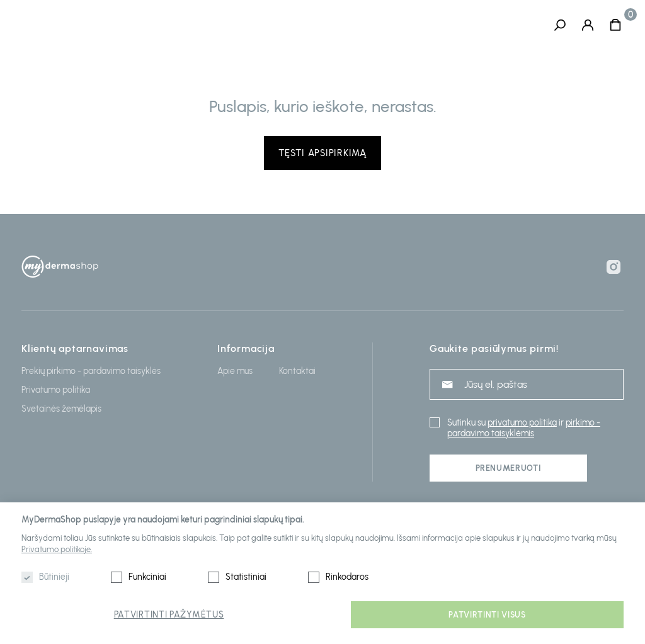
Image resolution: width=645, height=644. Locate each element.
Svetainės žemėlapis (61, 409)
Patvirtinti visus (487, 615)
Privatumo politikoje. (57, 549)
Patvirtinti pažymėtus (169, 615)
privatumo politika (522, 423)
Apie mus (235, 371)
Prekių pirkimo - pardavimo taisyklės (91, 371)
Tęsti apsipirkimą (322, 153)
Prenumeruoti (509, 468)
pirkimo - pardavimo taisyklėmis (524, 428)
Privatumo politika (56, 390)
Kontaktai (297, 371)
